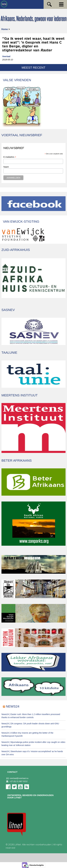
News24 (13, 706)
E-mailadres (10, 157)
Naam (6, 167)
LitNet (18, 845)
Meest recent (34, 68)
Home (5, 29)
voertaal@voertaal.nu (17, 778)
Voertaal (6, 56)
